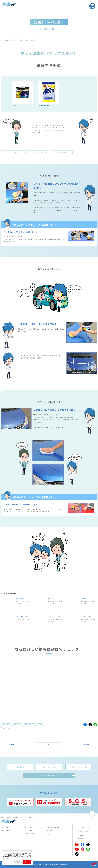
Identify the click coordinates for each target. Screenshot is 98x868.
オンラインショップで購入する (22, 605)
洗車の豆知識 (29, 829)
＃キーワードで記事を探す (49, 777)
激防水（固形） (21, 600)
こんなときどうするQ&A (33, 837)
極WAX (51, 600)
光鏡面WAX (85, 600)
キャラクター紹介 (8, 833)
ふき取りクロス (87, 617)
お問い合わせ (79, 839)
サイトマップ (79, 836)
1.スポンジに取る (12, 153)
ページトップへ (92, 815)
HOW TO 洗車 (30, 833)
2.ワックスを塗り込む (37, 153)
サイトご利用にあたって (82, 829)
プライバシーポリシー (82, 832)
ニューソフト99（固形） (22, 619)
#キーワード (52, 837)
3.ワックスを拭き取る (61, 153)
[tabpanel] (20, 804)
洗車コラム (51, 833)
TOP (2, 40)
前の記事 (12, 745)
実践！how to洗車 (11, 40)
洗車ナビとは (7, 829)
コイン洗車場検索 (53, 829)
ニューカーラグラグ (55, 619)
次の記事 (86, 745)
